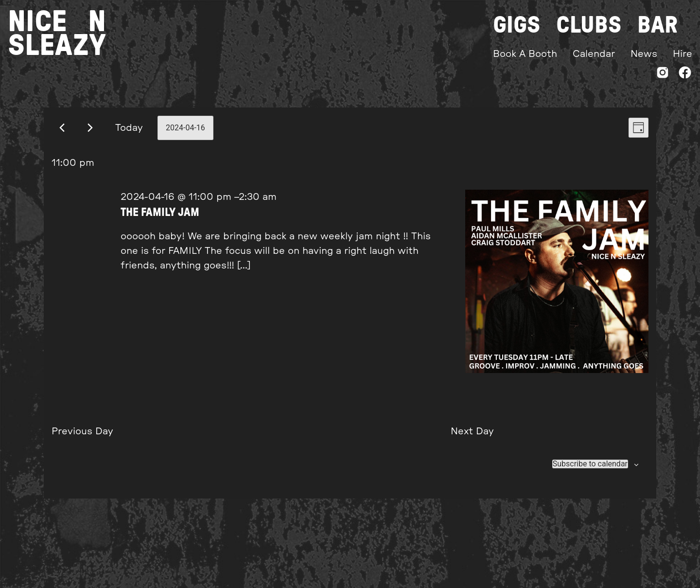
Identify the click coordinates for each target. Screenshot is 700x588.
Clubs (589, 25)
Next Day (472, 431)
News (644, 54)
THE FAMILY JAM (160, 213)
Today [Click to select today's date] (129, 128)
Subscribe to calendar (590, 464)
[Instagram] (663, 75)
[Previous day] (62, 128)
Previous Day (82, 431)
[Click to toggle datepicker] (185, 128)
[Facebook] (685, 75)
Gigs (517, 25)
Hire (682, 54)
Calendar (594, 54)
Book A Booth (525, 54)
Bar (657, 25)
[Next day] (90, 128)
